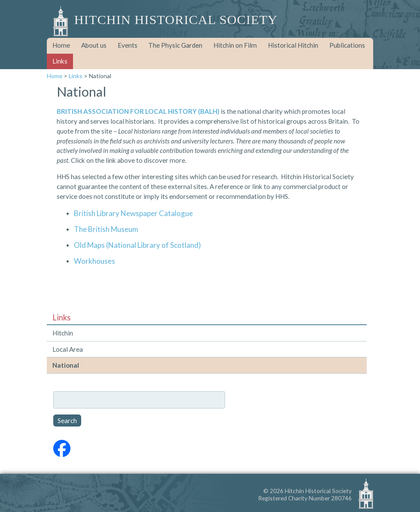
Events (128, 45)
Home (61, 45)
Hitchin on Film (235, 45)
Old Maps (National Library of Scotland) (137, 245)
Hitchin (63, 333)
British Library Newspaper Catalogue (133, 213)
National (66, 365)
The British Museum (106, 229)
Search (67, 421)
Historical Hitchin (293, 45)
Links (60, 61)
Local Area (68, 349)
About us (94, 45)
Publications (347, 45)
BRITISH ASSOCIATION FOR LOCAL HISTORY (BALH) (138, 111)
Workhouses (94, 261)
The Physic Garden (175, 45)
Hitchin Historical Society (176, 20)
